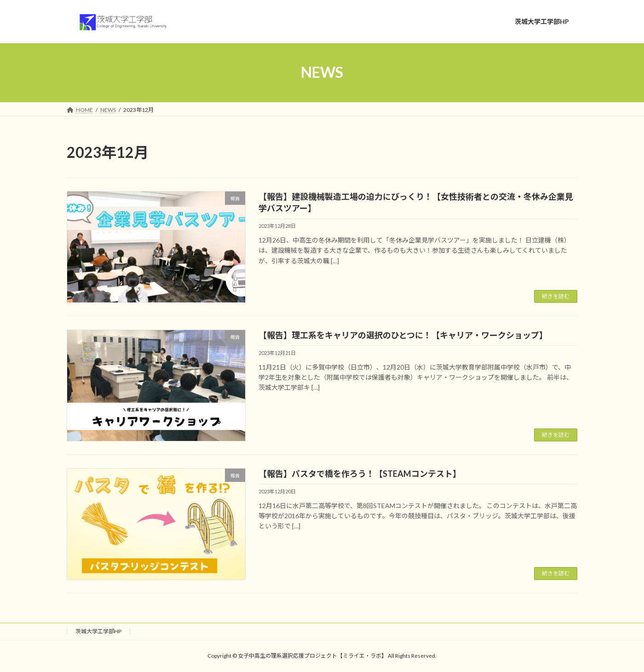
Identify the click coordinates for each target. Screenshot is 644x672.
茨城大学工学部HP (98, 631)
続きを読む (556, 296)
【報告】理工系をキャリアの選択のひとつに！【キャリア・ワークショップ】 (403, 335)
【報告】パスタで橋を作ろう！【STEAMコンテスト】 (360, 474)
